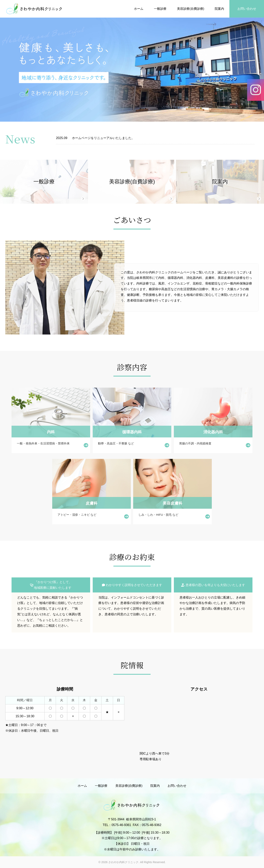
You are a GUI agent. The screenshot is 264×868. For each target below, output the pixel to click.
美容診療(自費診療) (191, 9)
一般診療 (160, 9)
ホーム (139, 9)
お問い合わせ (247, 9)
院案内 (219, 9)
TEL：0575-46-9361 (117, 825)
